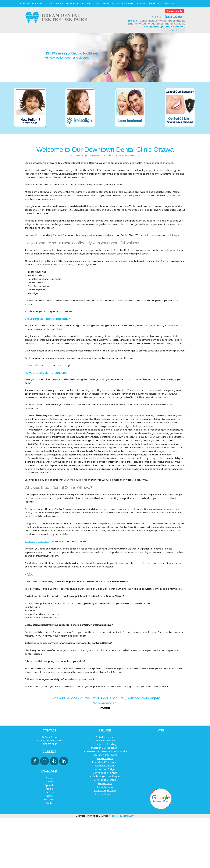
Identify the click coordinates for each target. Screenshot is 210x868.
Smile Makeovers (105, 737)
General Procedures (75, 4)
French (173, 30)
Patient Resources (146, 4)
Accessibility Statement (122, 816)
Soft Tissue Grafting (105, 780)
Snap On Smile (105, 758)
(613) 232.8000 (175, 17)
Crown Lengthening (105, 791)
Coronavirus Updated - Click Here (165, 27)
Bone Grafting (105, 787)
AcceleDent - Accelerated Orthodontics (105, 751)
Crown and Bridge (105, 769)
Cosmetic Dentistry (53, 4)
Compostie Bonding (105, 744)
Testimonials (129, 4)
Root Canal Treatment (105, 762)
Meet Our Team (35, 4)
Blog (160, 4)
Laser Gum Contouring (105, 755)
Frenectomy (105, 783)
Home (23, 4)
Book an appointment (37, 541)
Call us (28, 365)
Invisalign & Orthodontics (105, 748)
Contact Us (170, 4)
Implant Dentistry (112, 4)
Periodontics (94, 4)
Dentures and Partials (105, 773)
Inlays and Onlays (105, 766)
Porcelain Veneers (105, 741)
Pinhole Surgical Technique (105, 776)
